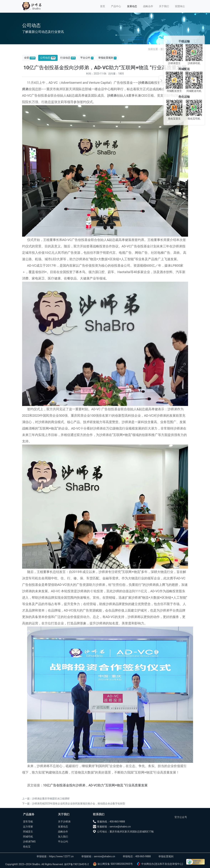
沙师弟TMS (29, 842)
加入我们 (63, 837)
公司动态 (48, 58)
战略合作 (148, 6)
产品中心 (116, 6)
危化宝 (27, 847)
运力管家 (28, 827)
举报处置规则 (107, 58)
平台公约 (87, 58)
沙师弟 (143, 83)
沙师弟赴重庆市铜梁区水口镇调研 (51, 799)
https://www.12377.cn (61, 856)
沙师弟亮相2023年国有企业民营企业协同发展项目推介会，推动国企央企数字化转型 (79, 804)
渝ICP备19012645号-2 (76, 864)
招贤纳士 (180, 6)
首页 (103, 6)
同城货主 (28, 832)
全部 (30, 58)
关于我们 (164, 6)
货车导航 (28, 822)
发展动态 (132, 6)
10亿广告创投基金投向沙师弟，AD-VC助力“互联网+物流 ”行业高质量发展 (95, 785)
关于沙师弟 (64, 822)
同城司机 (28, 837)
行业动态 (68, 58)
